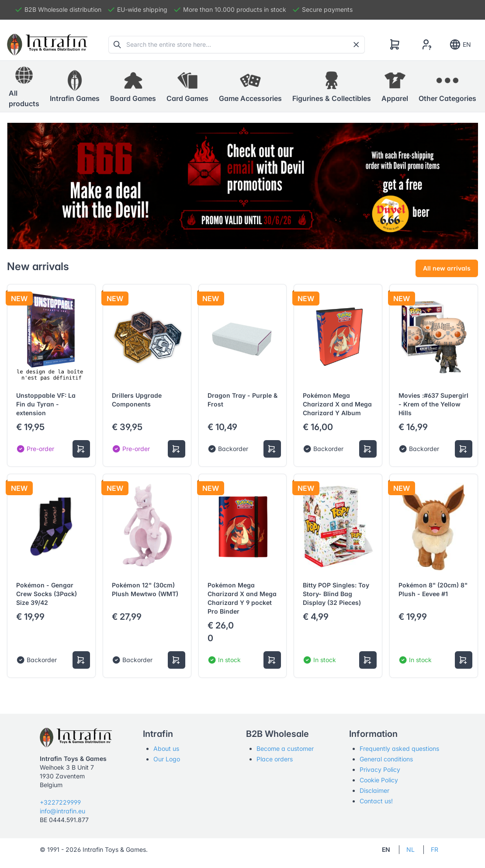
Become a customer (285, 748)
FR (435, 849)
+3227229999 (60, 802)
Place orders (275, 759)
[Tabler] (47, 45)
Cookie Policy (379, 780)
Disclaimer (374, 790)
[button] (75, 87)
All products (24, 86)
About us (166, 748)
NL (411, 849)
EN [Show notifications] (460, 45)
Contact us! (376, 801)
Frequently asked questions (399, 748)
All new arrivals (447, 268)
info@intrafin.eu (62, 811)
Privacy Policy (380, 769)
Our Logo (167, 759)
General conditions (386, 759)
